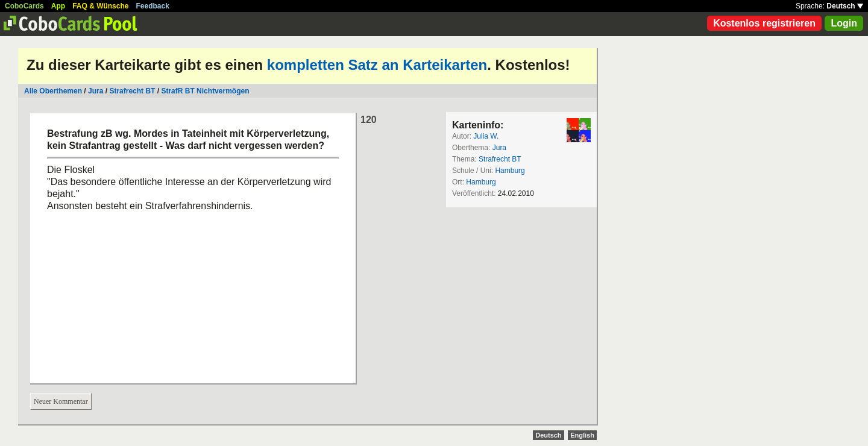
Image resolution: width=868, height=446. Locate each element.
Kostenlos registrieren (764, 23)
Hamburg (510, 171)
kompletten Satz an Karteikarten (377, 65)
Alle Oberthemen (53, 91)
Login (844, 23)
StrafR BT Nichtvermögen (205, 91)
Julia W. (486, 136)
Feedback (153, 6)
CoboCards (24, 6)
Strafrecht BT (132, 91)
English (582, 435)
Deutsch (845, 6)
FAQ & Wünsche (100, 6)
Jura (96, 91)
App (58, 6)
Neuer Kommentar (61, 401)
